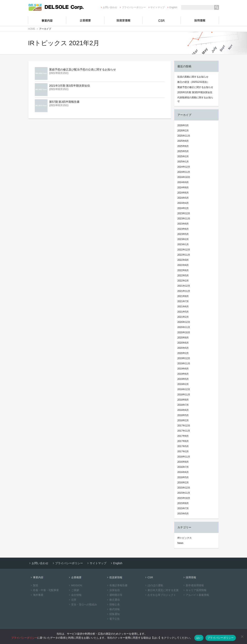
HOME (32, 29)
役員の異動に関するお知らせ (193, 77)
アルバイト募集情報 (196, 595)
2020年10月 (184, 332)
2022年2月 (183, 281)
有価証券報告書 (117, 585)
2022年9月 (183, 260)
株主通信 (113, 600)
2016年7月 (183, 467)
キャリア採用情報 (194, 590)
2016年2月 (183, 483)
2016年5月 (183, 477)
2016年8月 (183, 462)
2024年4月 (183, 203)
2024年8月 (183, 188)
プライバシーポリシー (132, 7)
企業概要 (85, 20)
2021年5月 (183, 312)
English (172, 7)
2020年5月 (183, 348)
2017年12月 (184, 426)
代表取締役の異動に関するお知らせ (195, 99)
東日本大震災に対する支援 (161, 590)
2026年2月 (183, 131)
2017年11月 (184, 431)
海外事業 (36, 595)
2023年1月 (183, 244)
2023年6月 (183, 229)
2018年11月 (184, 395)
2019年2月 (183, 384)
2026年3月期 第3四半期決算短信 (195, 92)
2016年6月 (183, 472)
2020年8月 (183, 338)
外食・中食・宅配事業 (44, 590)
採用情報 (200, 20)
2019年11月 (184, 364)
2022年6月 (183, 270)
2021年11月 (184, 291)
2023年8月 (183, 224)
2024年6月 (183, 193)
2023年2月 (183, 239)
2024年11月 (184, 172)
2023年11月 (184, 219)
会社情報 (75, 595)
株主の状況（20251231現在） (193, 82)
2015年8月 (183, 503)
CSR (162, 20)
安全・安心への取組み (82, 604)
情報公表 (113, 604)
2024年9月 (183, 182)
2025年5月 (183, 151)
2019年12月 (184, 358)
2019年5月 (183, 379)
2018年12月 (184, 389)
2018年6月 (183, 410)
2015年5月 (183, 514)
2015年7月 (183, 508)
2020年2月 (183, 353)
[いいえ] (242, 636)
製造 (34, 585)
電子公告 (113, 619)
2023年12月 (184, 213)
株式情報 (113, 609)
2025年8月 (183, 141)
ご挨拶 (73, 590)
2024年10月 (184, 177)
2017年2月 (183, 451)
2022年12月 (184, 250)
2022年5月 (183, 276)
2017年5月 (183, 446)
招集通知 (113, 614)
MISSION (75, 585)
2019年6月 (183, 374)
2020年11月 (184, 327)
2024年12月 (184, 167)
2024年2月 (183, 208)
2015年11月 (184, 493)
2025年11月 (184, 136)
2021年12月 (184, 286)
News (180, 543)
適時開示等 (114, 595)
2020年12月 (184, 322)
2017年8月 (183, 436)
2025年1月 (183, 162)
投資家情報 (123, 20)
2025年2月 (183, 156)
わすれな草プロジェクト (160, 595)
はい (199, 638)
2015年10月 (184, 498)
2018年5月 (183, 415)
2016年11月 (184, 457)
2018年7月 (183, 405)
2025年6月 (183, 146)
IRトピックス (185, 538)
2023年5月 (183, 234)
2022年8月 (183, 265)
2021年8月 (183, 296)
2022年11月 (184, 255)
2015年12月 (184, 488)
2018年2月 (183, 420)
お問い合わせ (108, 7)
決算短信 (113, 590)
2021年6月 (183, 307)
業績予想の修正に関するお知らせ (195, 87)
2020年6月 (183, 343)
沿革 (72, 600)
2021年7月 (183, 301)
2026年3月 (183, 125)
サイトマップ (156, 7)
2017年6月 (183, 441)
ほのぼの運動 (154, 585)
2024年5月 (183, 198)
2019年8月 (183, 369)
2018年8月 (183, 400)
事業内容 (47, 20)
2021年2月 (183, 317)
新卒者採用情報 (193, 585)
